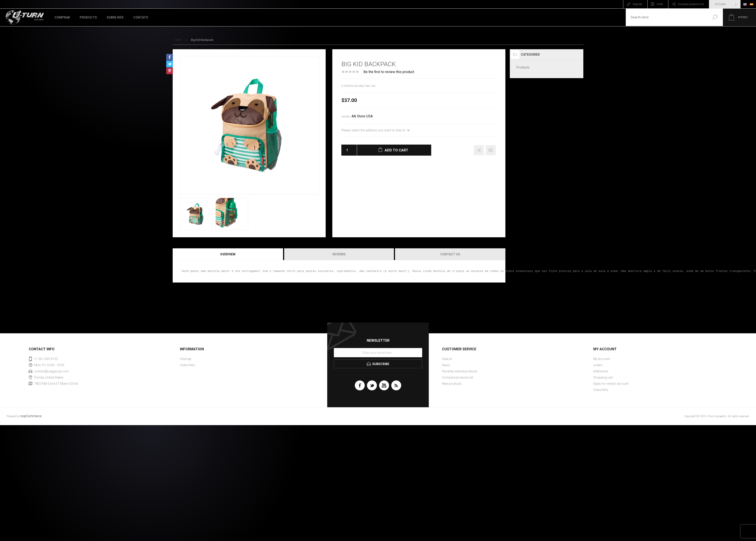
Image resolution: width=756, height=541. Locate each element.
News (446, 365)
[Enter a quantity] (346, 150)
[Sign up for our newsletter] (378, 352)
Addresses (601, 371)
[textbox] (666, 17)
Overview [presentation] (228, 254)
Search (715, 17)
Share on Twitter (170, 64)
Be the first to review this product (389, 72)
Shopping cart (603, 377)
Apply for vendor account (611, 384)
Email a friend (491, 150)
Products (523, 67)
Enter (660, 4)
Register (638, 4)
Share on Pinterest (170, 71)
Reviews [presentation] (339, 254)
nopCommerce (31, 416)
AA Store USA (362, 116)
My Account (602, 359)
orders (598, 365)
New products (452, 384)
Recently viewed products (460, 371)
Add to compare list (479, 150)
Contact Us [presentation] (450, 254)
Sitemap (186, 359)
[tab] (228, 254)
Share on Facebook (170, 57)
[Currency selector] (725, 4)
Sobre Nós (187, 365)
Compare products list (691, 4)
